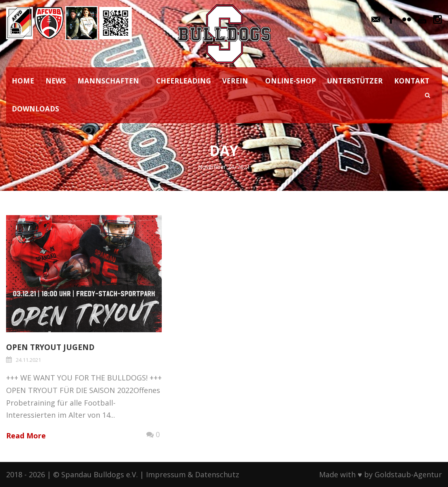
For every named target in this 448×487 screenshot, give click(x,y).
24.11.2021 (28, 360)
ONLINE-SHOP (290, 81)
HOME (23, 81)
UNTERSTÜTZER (355, 81)
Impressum (166, 474)
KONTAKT (412, 81)
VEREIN (235, 81)
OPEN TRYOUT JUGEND (50, 347)
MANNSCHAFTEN (108, 81)
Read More (26, 436)
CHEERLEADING (183, 81)
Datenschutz (217, 474)
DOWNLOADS (35, 109)
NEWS (56, 81)
